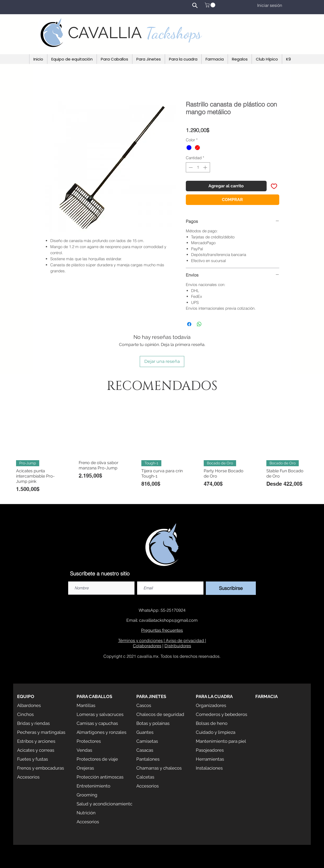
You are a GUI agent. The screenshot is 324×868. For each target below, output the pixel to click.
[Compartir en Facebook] (189, 324)
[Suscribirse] (231, 588)
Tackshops (174, 33)
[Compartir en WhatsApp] (199, 324)
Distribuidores (178, 646)
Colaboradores (147, 646)
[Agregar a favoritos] (274, 186)
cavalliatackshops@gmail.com (168, 620)
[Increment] (206, 167)
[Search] (195, 5)
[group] (162, 451)
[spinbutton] (198, 167)
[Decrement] (190, 167)
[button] (211, 5)
